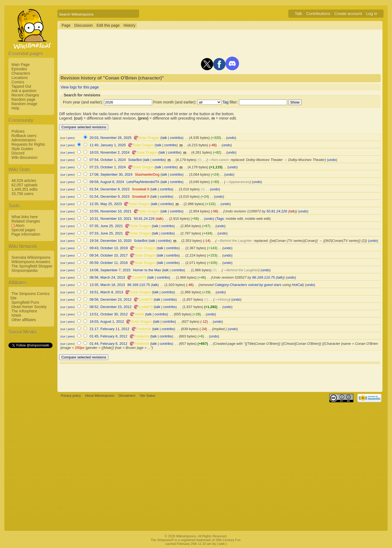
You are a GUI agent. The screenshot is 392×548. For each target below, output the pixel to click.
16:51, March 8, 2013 (106, 292)
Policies (18, 131)
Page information (26, 234)
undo (231, 138)
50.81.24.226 (277, 211)
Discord (18, 153)
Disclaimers (127, 396)
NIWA (16, 315)
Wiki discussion (24, 157)
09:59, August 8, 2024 (107, 182)
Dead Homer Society (29, 307)
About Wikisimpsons (100, 396)
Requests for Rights (28, 144)
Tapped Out (21, 86)
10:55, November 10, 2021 (111, 211)
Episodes (19, 69)
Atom (20, 226)
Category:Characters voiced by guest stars (248, 285)
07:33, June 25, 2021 (106, 233)
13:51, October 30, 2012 (109, 314)
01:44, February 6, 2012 (108, 344)
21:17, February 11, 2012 (109, 329)
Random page (23, 99)
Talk (298, 13)
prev (71, 138)
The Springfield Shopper (32, 266)
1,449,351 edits (24, 189)
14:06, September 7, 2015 (110, 270)
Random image (24, 104)
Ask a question (24, 91)
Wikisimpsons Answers (31, 262)
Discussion (84, 25)
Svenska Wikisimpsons (31, 257)
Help (15, 108)
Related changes (26, 221)
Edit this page (108, 25)
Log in (372, 13)
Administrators (24, 140)
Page (66, 25)
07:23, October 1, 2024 (108, 167)
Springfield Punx (25, 302)
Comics (18, 82)
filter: (230, 102)
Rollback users (24, 136)
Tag (226, 102)
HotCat (297, 285)
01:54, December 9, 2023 (110, 189)
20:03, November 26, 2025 (111, 138)
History (130, 25)
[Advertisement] (30, 431)
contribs (176, 138)
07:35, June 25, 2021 (106, 226)
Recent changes (25, 95)
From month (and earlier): (175, 102)
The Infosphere (24, 311)
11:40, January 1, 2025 (108, 145)
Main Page (21, 65)
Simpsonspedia (24, 270)
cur (63, 145)
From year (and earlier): (83, 102)
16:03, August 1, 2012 (107, 322)
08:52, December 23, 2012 (111, 307)
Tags (220, 219)
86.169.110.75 (263, 277)
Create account (348, 13)
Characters (21, 73)
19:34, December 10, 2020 (111, 241)
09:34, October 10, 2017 (109, 255)
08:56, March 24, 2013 (107, 277)
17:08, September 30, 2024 (111, 174)
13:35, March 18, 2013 (107, 285)
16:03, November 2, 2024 (110, 152)
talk (164, 138)
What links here (24, 217)
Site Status (148, 396)
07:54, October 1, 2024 (108, 160)
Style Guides (22, 149)
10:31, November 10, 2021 (111, 219)
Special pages (23, 230)
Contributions (318, 13)
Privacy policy (71, 396)
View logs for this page (80, 87)
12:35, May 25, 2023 (106, 204)
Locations (20, 78)
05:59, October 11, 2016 (109, 263)
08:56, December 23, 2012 (111, 299)
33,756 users (22, 194)
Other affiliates (24, 320)
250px (80, 348)
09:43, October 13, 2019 (109, 248)
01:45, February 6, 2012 (108, 336)
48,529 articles (24, 181)
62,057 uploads (24, 185)
